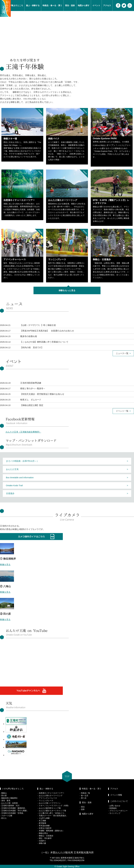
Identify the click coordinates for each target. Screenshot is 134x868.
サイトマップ (115, 813)
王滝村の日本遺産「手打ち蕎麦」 (15, 811)
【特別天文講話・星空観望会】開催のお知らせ (42, 394)
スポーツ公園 (7, 816)
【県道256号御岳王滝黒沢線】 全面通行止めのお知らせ (47, 331)
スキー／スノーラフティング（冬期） (54, 806)
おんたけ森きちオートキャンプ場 (52, 811)
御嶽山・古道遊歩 (46, 836)
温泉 (83, 809)
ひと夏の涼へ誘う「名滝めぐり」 (52, 813)
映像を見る (5, 565)
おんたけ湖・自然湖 (9, 803)
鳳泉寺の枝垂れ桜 (29, 336)
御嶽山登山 (43, 833)
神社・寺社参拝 (45, 838)
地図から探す (84, 5)
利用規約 (113, 808)
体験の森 (42, 843)
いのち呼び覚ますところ (13, 789)
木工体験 (42, 821)
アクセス (107, 5)
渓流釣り (42, 841)
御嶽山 (4, 793)
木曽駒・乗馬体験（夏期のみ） (52, 831)
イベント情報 (116, 795)
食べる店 (85, 796)
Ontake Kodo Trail (14, 485)
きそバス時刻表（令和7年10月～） (22, 461)
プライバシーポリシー (119, 811)
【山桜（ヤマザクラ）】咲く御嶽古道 (38, 325)
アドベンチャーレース (48, 798)
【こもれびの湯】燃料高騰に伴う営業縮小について (44, 342)
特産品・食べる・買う (52, 5)
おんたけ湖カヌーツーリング (51, 796)
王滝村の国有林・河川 (10, 806)
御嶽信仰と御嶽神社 (9, 798)
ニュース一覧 (122, 353)
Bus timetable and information (20, 477)
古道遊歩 (10, 493)
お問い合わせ (115, 806)
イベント (96, 5)
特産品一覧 (85, 793)
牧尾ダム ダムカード (31, 400)
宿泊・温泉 (70, 5)
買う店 (84, 798)
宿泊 (83, 807)
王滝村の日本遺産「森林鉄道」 (14, 808)
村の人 (4, 818)
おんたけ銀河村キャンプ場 (50, 808)
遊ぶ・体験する (33, 5)
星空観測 (42, 823)
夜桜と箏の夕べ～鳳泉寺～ (33, 388)
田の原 (4, 796)
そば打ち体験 (44, 818)
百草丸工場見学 (45, 828)
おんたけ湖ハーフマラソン (50, 803)
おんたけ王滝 (12, 469)
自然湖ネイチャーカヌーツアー (52, 793)
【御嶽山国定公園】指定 (32, 405)
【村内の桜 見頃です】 (32, 347)
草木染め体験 (44, 826)
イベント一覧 (122, 411)
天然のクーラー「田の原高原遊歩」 (53, 816)
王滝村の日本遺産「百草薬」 (13, 813)
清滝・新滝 (6, 801)
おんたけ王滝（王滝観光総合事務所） (23, 432)
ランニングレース (46, 801)
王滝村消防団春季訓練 (31, 383)
